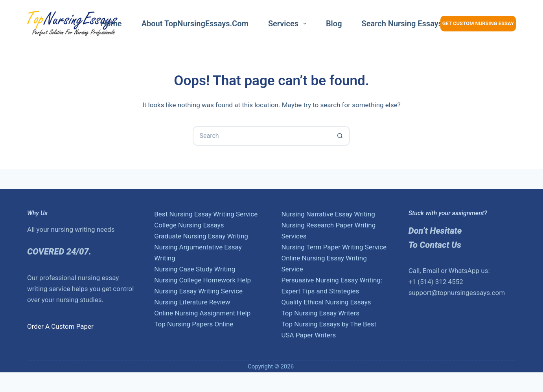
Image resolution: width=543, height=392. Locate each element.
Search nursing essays (402, 24)
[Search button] (340, 136)
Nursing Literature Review (192, 302)
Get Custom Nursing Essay (478, 23)
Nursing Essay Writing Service (198, 291)
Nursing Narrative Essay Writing (328, 214)
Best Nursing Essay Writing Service (206, 214)
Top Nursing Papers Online (194, 324)
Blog (334, 24)
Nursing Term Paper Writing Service (334, 247)
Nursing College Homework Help (202, 280)
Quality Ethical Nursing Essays (326, 302)
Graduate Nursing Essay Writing (201, 236)
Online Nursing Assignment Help (202, 313)
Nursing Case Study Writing (195, 269)
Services (289, 24)
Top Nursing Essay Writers (320, 313)
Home (111, 24)
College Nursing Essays (189, 225)
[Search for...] (261, 136)
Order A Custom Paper (60, 326)
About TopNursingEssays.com (195, 24)
